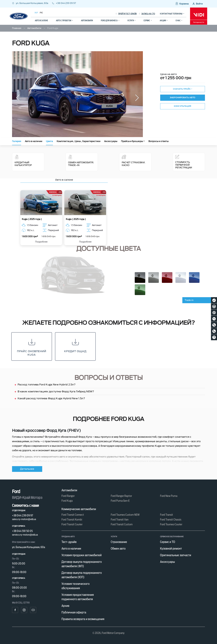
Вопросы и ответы (158, 141)
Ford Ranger (68, 496)
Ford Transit (167, 515)
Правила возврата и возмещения (83, 619)
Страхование (119, 542)
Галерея (17, 141)
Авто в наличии (34, 141)
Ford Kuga (67, 501)
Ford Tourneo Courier (171, 524)
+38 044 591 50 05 (22, 531)
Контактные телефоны (171, 14)
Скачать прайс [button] (182, 89)
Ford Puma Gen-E (120, 501)
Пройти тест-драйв (126, 14)
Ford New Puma (169, 496)
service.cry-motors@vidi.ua (25, 535)
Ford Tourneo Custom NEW (125, 515)
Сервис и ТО (168, 542)
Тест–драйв (69, 542)
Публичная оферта (74, 612)
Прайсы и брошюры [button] (132, 141)
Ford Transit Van (120, 520)
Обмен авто (118, 549)
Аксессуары (111, 141)
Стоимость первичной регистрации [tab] (184, 162)
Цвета (49, 141)
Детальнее (27, 469)
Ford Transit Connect (73, 515)
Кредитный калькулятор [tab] (28, 161)
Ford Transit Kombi (72, 520)
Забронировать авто (183, 98)
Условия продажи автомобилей (82, 555)
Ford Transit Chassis (171, 520)
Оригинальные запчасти (176, 555)
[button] (182, 4)
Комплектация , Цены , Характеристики (79, 141)
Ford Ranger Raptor (121, 496)
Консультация (183, 106)
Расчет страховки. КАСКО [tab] (134, 161)
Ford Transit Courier (72, 524)
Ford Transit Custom (122, 524)
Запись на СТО (147, 14)
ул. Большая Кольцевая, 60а (30, 3)
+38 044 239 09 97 (64, 3)
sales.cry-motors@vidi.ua (24, 519)
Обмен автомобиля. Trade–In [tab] (81, 161)
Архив (65, 606)
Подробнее (41, 242)
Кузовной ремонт (171, 549)
